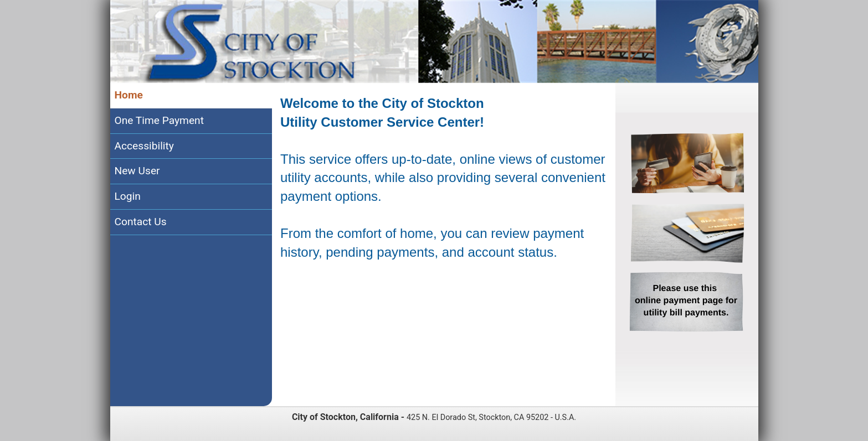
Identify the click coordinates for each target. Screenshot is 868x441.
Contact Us (141, 222)
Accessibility (144, 146)
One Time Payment (159, 120)
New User (137, 171)
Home (129, 95)
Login (128, 196)
